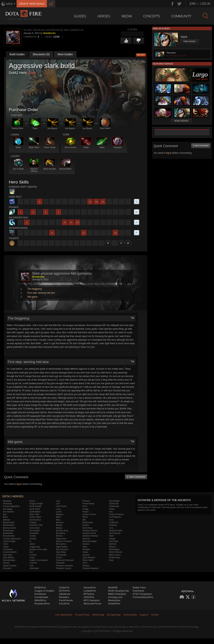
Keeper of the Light (38, 549)
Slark (32, 73)
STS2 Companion (142, 594)
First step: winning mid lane (41, 293)
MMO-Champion (117, 594)
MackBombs (49, 33)
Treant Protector (116, 514)
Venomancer (115, 533)
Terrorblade (114, 501)
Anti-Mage (8, 509)
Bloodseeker (9, 525)
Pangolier (60, 563)
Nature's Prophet (64, 541)
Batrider (7, 520)
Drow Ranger (36, 506)
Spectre (86, 555)
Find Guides (190, 42)
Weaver (112, 547)
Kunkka (33, 555)
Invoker (33, 539)
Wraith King (114, 557)
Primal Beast (88, 504)
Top (133, 318)
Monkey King (62, 530)
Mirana (59, 528)
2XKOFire (89, 597)
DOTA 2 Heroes (13, 496)
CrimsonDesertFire (143, 597)
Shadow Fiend (89, 533)
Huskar (33, 536)
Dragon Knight (36, 504)
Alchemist (8, 504)
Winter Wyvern (116, 552)
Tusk (111, 520)
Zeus (111, 560)
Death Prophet (10, 566)
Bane (5, 517)
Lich (31, 566)
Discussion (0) (41, 54)
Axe (5, 514)
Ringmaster (88, 522)
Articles (155, 615)
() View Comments (136, 477)
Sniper (86, 552)
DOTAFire (64, 591)
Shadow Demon (90, 530)
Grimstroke (35, 528)
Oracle (59, 557)
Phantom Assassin (65, 566)
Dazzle (6, 563)
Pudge (86, 509)
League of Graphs (44, 591)
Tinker (112, 509)
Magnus (60, 514)
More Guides (65, 54)
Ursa (111, 528)
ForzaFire (64, 604)
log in (19, 484)
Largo (32, 557)
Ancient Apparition (11, 506)
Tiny (111, 512)
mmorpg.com (115, 597)
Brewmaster (9, 530)
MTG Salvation (92, 600)
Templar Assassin (91, 568)
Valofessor (65, 594)
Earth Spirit (35, 509)
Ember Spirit (35, 517)
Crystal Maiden (10, 552)
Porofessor (40, 594)
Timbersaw (114, 506)
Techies (86, 566)
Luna (58, 509)
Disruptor (7, 568)
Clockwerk (8, 549)
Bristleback (8, 533)
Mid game (32, 297)
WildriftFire (40, 600)
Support (144, 615)
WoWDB (113, 588)
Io (30, 541)
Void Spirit (114, 541)
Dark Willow (8, 557)
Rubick (86, 525)
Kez (31, 552)
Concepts (152, 16)
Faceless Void (36, 525)
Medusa (60, 522)
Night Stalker (62, 547)
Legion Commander (39, 560)
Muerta (59, 536)
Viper (111, 536)
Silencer (86, 539)
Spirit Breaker (89, 557)
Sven (85, 563)
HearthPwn (114, 604)
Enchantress (35, 520)
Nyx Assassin (62, 549)
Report (141, 55)
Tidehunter (114, 504)
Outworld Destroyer (65, 560)
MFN (9, 4)
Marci (58, 517)
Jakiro (32, 544)
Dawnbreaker (9, 560)
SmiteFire (64, 588)
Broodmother (9, 536)
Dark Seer (8, 555)
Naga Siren (61, 539)
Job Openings (114, 615)
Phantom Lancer (64, 568)
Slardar (86, 544)
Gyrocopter (35, 530)
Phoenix (86, 501)
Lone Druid (61, 506)
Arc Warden (8, 512)
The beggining (35, 289)
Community (181, 16)
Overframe (138, 591)
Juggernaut (35, 547)
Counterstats (41, 597)
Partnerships (130, 615)
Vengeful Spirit (116, 530)
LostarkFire (90, 591)
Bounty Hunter (10, 528)
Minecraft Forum (92, 604)
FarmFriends (66, 600)
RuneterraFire (42, 604)
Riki (84, 520)
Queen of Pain (89, 514)
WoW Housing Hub (118, 591)
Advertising (98, 615)
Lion (58, 504)
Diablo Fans (139, 588)
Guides (80, 16)
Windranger (114, 549)
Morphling (60, 533)
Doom (32, 501)
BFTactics (89, 594)
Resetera (64, 597)
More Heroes (182, 121)
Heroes (104, 16)
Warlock (113, 544)
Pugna (86, 512)
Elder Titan (35, 514)
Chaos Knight (9, 541)
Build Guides (17, 54)
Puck (85, 506)
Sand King (87, 528)
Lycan (59, 512)
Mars (58, 520)
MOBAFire (40, 588)
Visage (112, 539)
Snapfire (86, 549)
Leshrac (33, 563)
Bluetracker (114, 600)
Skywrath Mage (90, 541)
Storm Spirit (88, 560)
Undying (113, 525)
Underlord (113, 522)
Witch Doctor (115, 555)
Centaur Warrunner (12, 539)
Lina (58, 501)
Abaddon (7, 501)
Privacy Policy (82, 615)
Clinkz (6, 547)
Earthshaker (35, 512)
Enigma (33, 522)
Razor (85, 517)
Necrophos (61, 544)
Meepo (59, 525)
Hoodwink (34, 533)
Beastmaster (9, 522)
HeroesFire (89, 588)
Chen (5, 544)
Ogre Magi (61, 552)
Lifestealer (34, 568)
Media (127, 16)
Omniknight (61, 555)
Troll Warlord (115, 517)
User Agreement (64, 615)
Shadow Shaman (90, 536)
